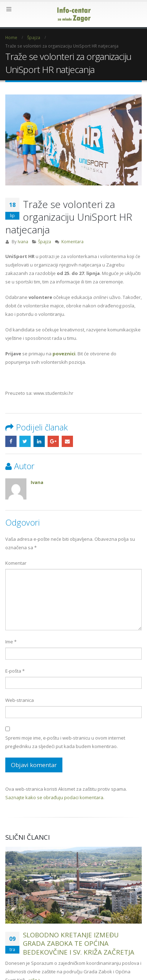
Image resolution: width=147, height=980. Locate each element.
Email (67, 441)
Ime (11, 642)
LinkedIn (39, 441)
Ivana (23, 241)
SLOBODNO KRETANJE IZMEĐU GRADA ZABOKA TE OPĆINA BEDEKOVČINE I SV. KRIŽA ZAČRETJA (79, 943)
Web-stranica (20, 700)
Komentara (72, 241)
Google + (53, 441)
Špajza (45, 241)
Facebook (11, 441)
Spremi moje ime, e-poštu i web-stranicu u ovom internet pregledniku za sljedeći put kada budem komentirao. (65, 742)
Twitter (25, 441)
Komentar (16, 563)
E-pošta (15, 671)
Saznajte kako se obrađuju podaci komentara (54, 797)
